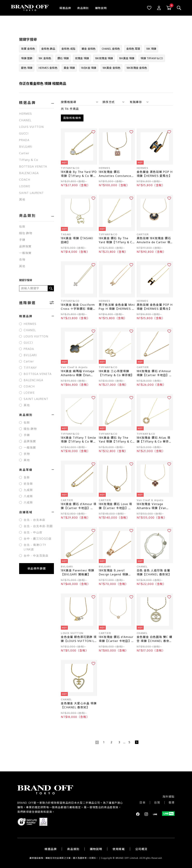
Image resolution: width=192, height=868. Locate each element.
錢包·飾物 (26, 233)
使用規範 (119, 849)
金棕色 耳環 (133, 49)
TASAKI (66, 234)
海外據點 (169, 796)
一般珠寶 (25, 253)
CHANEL (25, 120)
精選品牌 (65, 8)
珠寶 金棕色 (28, 49)
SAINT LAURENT (31, 193)
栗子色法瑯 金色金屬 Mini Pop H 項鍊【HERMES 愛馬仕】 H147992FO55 (117, 306)
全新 (27, 477)
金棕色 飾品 (48, 49)
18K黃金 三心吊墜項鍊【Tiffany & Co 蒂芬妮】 (116, 373)
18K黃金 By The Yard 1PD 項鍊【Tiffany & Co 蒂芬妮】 (79, 173)
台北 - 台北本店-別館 (38, 526)
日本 (143, 802)
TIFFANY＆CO (70, 167)
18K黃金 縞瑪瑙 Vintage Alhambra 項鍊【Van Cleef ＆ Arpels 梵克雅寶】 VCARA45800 (78, 373)
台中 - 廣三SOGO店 (38, 539)
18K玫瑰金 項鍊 (104, 58)
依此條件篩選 (37, 568)
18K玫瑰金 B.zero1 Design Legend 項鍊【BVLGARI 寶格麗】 (114, 572)
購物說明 (101, 8)
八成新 (28, 496)
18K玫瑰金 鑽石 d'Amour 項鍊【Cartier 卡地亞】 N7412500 (116, 639)
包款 (22, 227)
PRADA (24, 140)
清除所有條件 (72, 117)
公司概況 (141, 849)
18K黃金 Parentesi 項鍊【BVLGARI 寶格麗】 (77, 572)
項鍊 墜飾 (27, 58)
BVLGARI (26, 147)
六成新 (28, 502)
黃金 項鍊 (69, 68)
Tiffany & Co (29, 160)
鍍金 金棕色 (89, 49)
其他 (22, 199)
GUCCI (24, 133)
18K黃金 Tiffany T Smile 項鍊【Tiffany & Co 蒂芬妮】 (79, 439)
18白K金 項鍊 (89, 68)
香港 (172, 802)
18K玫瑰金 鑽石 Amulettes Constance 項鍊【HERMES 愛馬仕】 (116, 173)
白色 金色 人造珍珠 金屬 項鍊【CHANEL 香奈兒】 (154, 572)
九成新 (28, 490)
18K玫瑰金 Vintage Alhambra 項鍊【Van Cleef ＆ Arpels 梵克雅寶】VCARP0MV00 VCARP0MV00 (153, 506)
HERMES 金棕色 (48, 68)
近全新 (28, 484)
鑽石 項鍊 (63, 58)
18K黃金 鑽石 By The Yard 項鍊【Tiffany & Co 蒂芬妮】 (117, 240)
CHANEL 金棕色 (111, 49)
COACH (25, 180)
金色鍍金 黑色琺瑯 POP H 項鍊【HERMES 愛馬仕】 (155, 173)
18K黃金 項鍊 (127, 58)
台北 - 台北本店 (34, 520)
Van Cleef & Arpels (74, 367)
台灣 (157, 802)
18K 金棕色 (45, 58)
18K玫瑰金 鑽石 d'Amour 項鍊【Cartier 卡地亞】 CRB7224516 (154, 373)
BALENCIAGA (29, 173)
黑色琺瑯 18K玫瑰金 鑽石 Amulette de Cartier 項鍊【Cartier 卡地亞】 (154, 240)
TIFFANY (30, 368)
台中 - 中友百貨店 (36, 556)
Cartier (24, 153)
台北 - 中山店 (33, 532)
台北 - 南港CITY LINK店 (35, 547)
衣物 (22, 260)
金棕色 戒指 (68, 49)
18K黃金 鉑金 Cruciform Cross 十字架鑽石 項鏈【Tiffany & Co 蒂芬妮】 (79, 306)
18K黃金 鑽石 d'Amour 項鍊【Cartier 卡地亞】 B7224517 (79, 506)
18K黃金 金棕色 (111, 68)
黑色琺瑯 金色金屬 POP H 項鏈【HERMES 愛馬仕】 (155, 306)
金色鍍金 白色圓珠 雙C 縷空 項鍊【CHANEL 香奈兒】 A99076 (154, 639)
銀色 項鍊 (27, 68)
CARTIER (143, 234)
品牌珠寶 (25, 246)
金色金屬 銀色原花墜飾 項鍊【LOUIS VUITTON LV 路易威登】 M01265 (79, 639)
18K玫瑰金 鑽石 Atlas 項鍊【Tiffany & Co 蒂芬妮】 (154, 439)
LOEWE (25, 186)
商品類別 (83, 8)
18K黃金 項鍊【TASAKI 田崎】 (77, 240)
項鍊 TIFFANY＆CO (152, 58)
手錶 (22, 240)
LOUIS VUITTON (31, 127)
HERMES (26, 114)
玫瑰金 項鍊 (82, 58)
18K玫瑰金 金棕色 (137, 68)
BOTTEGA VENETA (33, 166)
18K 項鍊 (151, 49)
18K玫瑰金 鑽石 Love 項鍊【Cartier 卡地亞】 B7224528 (115, 506)
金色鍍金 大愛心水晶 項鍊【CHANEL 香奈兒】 (79, 705)
